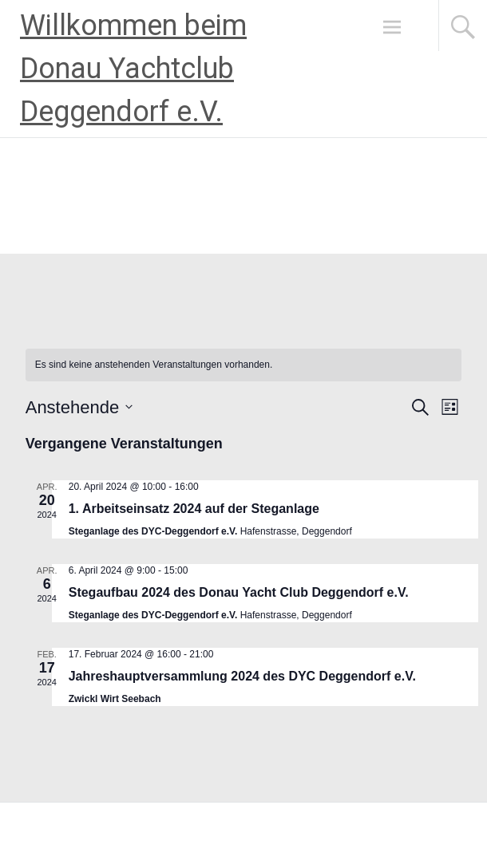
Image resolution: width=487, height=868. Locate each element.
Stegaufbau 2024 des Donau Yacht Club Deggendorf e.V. (239, 592)
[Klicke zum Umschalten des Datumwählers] (79, 407)
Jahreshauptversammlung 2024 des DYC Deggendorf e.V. (242, 676)
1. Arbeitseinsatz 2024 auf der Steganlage (194, 509)
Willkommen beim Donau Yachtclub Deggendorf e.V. (133, 69)
